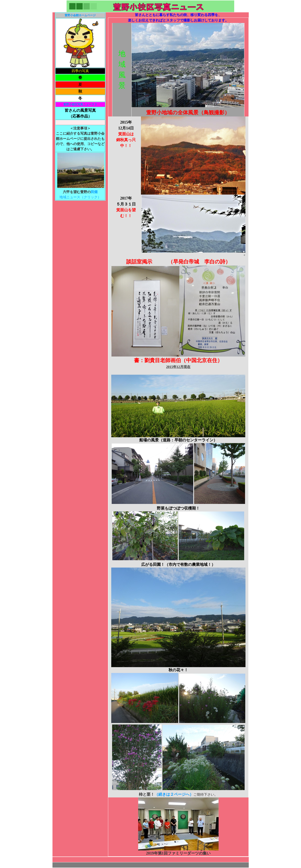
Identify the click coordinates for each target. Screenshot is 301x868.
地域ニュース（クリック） (80, 197)
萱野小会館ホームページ (80, 15)
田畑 (94, 192)
